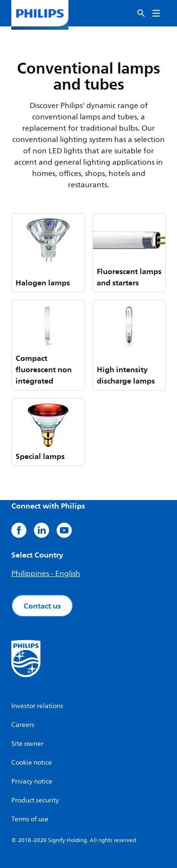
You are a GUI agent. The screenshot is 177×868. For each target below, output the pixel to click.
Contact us (42, 606)
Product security (35, 800)
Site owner (27, 744)
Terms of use (30, 819)
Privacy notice (32, 781)
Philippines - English (46, 574)
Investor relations (37, 706)
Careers (23, 725)
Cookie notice (32, 763)
